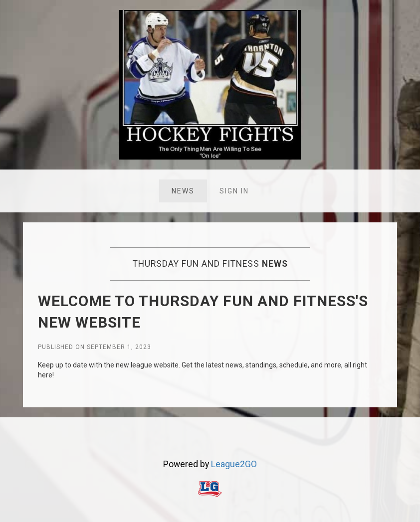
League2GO (234, 464)
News (183, 191)
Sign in (234, 191)
